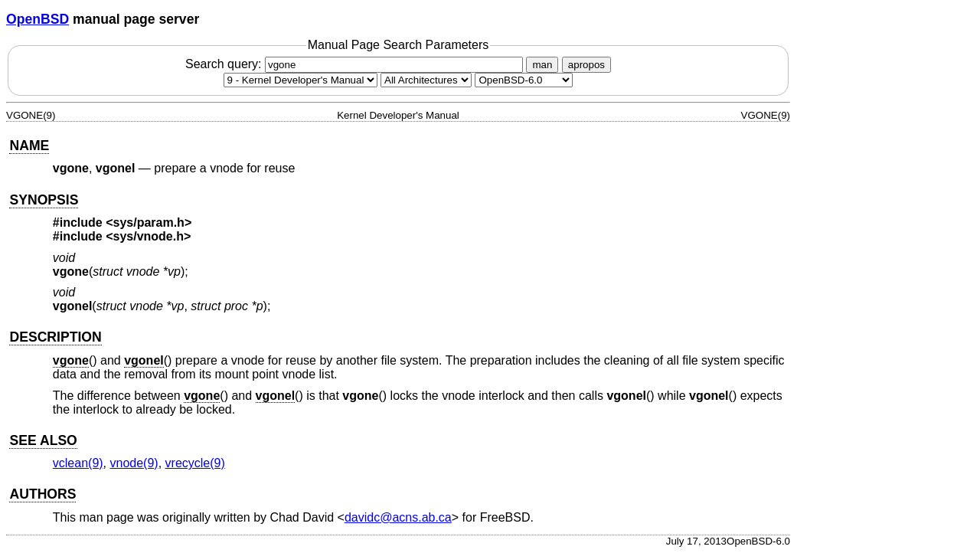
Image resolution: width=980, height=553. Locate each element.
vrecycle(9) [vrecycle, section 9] (195, 463)
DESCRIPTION (55, 337)
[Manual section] (301, 80)
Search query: (356, 64)
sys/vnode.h (149, 236)
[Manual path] (524, 80)
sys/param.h (149, 223)
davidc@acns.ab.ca (398, 517)
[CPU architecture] (426, 80)
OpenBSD (38, 19)
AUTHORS (42, 494)
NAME (29, 146)
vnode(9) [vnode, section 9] (134, 463)
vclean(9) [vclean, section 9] (78, 463)
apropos (586, 65)
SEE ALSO (43, 440)
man (542, 65)
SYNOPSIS (44, 200)
